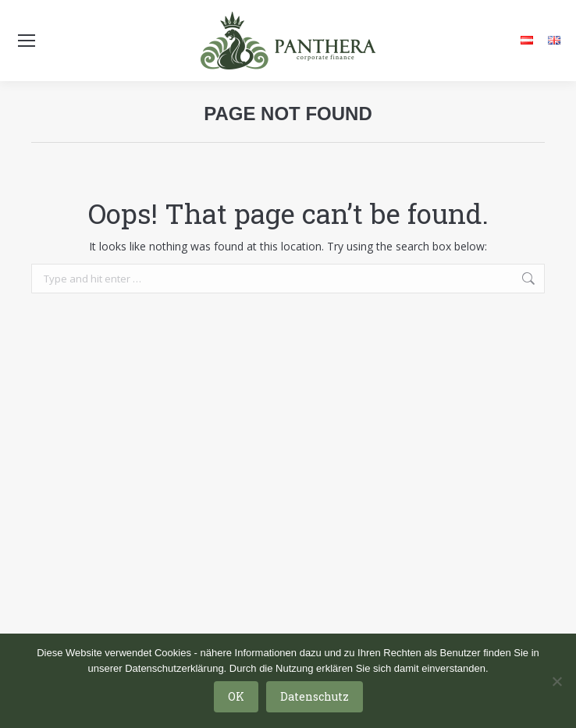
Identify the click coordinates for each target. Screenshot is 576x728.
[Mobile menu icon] (27, 41)
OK (236, 696)
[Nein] (556, 681)
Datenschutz (315, 696)
